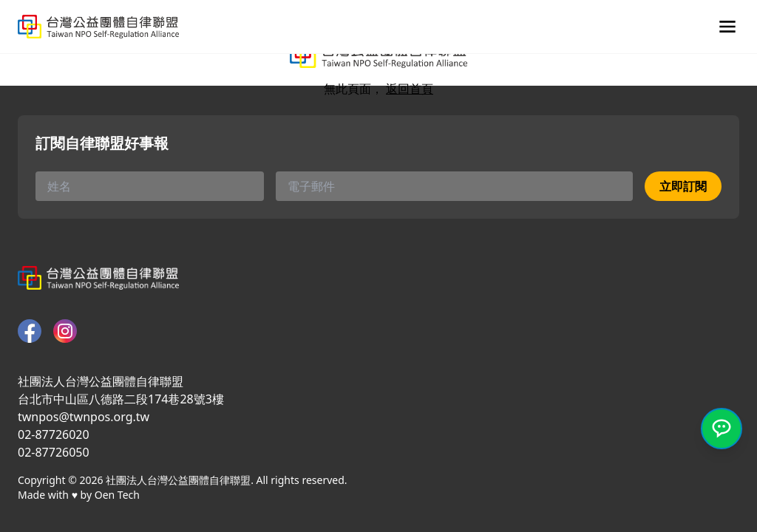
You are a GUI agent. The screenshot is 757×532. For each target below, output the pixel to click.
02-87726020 (54, 434)
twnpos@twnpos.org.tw (84, 417)
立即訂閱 (683, 186)
